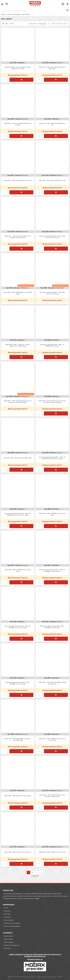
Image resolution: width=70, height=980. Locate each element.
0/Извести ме (25, 288)
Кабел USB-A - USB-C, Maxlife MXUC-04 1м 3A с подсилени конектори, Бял (52, 796)
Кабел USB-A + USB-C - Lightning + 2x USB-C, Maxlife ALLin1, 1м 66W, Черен (18, 345)
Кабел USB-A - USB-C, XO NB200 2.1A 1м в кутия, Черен (18, 570)
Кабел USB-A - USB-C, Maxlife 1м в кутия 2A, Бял (52, 852)
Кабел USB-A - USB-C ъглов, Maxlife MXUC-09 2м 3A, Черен (18, 124)
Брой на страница (57, 24)
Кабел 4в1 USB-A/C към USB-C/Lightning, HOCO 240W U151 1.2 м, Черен (18, 68)
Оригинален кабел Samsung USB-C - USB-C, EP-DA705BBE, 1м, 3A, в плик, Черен (18, 627)
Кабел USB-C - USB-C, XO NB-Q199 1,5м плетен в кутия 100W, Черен (18, 739)
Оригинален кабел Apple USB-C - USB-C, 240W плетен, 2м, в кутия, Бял (52, 237)
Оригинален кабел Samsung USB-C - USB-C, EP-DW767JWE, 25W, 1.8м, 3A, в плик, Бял (52, 458)
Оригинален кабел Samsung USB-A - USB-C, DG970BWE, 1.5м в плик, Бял (52, 627)
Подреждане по (33, 24)
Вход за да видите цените (18, 75)
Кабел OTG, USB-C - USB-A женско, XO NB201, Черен (18, 458)
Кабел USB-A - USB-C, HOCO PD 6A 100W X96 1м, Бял (52, 124)
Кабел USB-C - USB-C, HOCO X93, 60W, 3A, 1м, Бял (52, 180)
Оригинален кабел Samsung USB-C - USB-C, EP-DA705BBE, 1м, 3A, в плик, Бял (52, 570)
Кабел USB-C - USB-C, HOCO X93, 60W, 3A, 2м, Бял (18, 180)
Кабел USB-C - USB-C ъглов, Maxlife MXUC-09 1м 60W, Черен (52, 68)
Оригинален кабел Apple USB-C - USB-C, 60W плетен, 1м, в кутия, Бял (52, 293)
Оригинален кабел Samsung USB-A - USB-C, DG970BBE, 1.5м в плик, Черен (18, 683)
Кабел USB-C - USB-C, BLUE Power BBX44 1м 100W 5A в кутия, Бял (52, 683)
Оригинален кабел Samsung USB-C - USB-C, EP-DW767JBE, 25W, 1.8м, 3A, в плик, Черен (18, 514)
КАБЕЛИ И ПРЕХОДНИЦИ (14, 14)
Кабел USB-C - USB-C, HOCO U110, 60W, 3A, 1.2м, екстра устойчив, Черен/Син (18, 237)
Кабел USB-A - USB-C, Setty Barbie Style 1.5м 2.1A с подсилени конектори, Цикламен (52, 402)
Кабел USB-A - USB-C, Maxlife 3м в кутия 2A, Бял (18, 796)
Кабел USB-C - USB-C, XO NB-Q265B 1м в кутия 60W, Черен (18, 293)
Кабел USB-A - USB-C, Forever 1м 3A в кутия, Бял (18, 852)
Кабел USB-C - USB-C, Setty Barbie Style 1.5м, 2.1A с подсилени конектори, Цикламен (18, 402)
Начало (3, 14)
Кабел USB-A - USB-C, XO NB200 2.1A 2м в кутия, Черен (52, 514)
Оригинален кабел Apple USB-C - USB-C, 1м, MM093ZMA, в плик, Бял (52, 345)
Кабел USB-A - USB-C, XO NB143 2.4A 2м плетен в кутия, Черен (52, 739)
